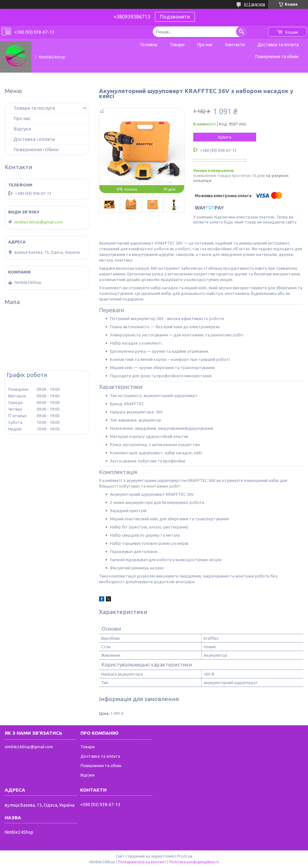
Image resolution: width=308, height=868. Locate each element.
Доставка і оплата (34, 139)
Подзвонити (175, 17)
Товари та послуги (34, 108)
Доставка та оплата (278, 45)
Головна (149, 45)
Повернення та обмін (277, 57)
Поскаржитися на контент (142, 862)
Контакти (235, 45)
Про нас (205, 45)
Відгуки (22, 129)
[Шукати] (242, 32)
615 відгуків (254, 4)
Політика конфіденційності (194, 862)
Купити (225, 137)
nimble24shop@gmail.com (38, 222)
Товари (177, 45)
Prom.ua (185, 856)
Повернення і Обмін (36, 149)
